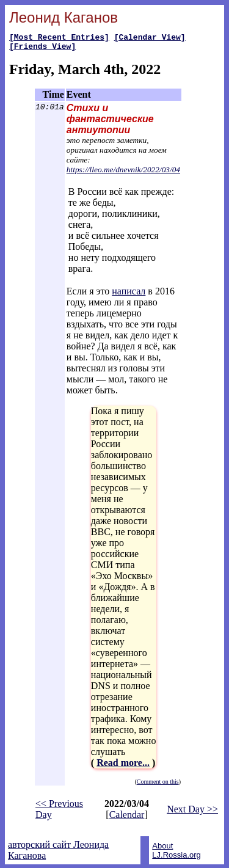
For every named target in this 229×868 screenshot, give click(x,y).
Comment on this (158, 785)
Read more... (123, 766)
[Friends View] (42, 49)
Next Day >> (192, 813)
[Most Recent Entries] (59, 38)
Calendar (127, 818)
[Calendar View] (150, 38)
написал (129, 295)
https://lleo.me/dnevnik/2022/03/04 (123, 173)
